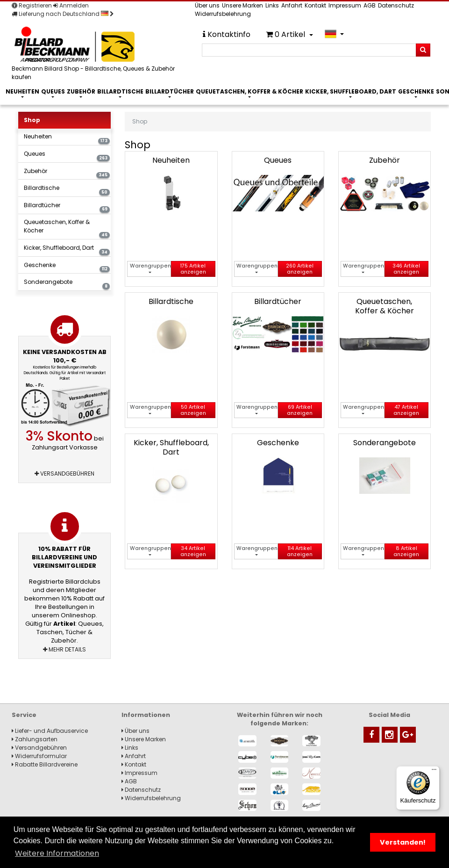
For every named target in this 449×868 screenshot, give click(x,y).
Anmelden (71, 5)
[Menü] (434, 772)
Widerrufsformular (39, 756)
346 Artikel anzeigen (406, 269)
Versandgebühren (64, 474)
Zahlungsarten (35, 739)
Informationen (146, 715)
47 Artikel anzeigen (406, 410)
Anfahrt (292, 5)
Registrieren (32, 5)
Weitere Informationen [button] (57, 853)
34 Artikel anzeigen (193, 551)
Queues (53, 91)
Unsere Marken (242, 5)
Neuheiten (22, 91)
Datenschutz (396, 5)
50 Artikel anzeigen (193, 410)
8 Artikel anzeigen (406, 551)
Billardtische (120, 91)
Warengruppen (150, 266)
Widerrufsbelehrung (223, 14)
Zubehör (81, 91)
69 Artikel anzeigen (300, 410)
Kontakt (315, 5)
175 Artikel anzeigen (193, 269)
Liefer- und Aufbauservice (50, 731)
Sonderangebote (67, 284)
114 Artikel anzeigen (300, 551)
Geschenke (416, 91)
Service (24, 715)
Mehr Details (64, 649)
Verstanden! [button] (403, 842)
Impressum (345, 5)
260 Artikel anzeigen (300, 269)
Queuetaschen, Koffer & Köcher (249, 91)
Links (272, 5)
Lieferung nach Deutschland (63, 14)
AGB (370, 5)
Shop (32, 120)
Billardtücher (170, 91)
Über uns (207, 5)
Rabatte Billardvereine (45, 764)
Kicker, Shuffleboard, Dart (351, 91)
